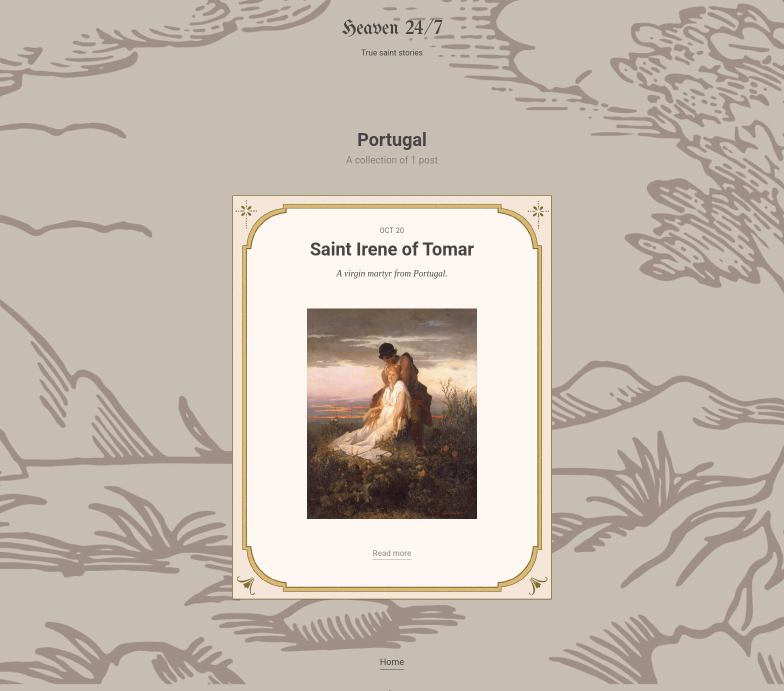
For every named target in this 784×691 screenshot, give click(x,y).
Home (392, 662)
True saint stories (392, 53)
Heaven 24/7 (392, 29)
